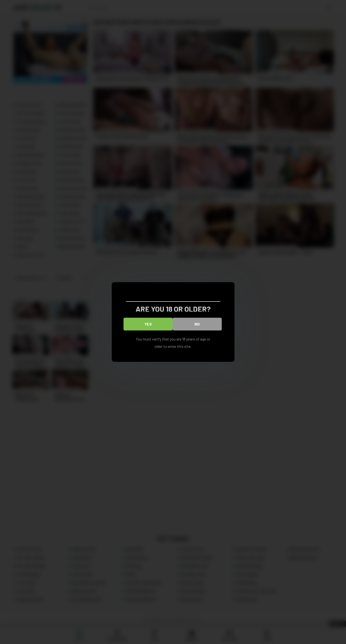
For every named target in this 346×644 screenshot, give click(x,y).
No (197, 324)
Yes (148, 324)
